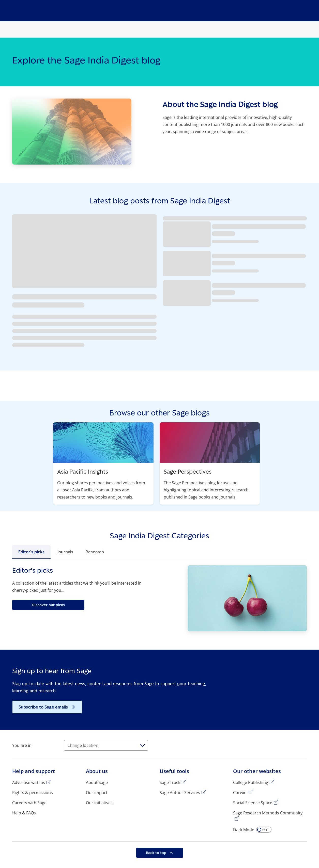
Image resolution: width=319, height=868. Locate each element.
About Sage (97, 782)
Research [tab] (95, 552)
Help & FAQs (24, 813)
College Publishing (251, 782)
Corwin (240, 793)
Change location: (83, 745)
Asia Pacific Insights (83, 471)
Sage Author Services (180, 793)
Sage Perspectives (188, 471)
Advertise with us (29, 782)
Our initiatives (99, 803)
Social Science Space (253, 803)
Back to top (157, 853)
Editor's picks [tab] (31, 552)
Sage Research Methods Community (268, 813)
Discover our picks (48, 605)
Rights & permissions (33, 793)
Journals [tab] (65, 552)
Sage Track (170, 782)
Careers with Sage (29, 803)
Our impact (97, 793)
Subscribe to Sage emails (44, 707)
